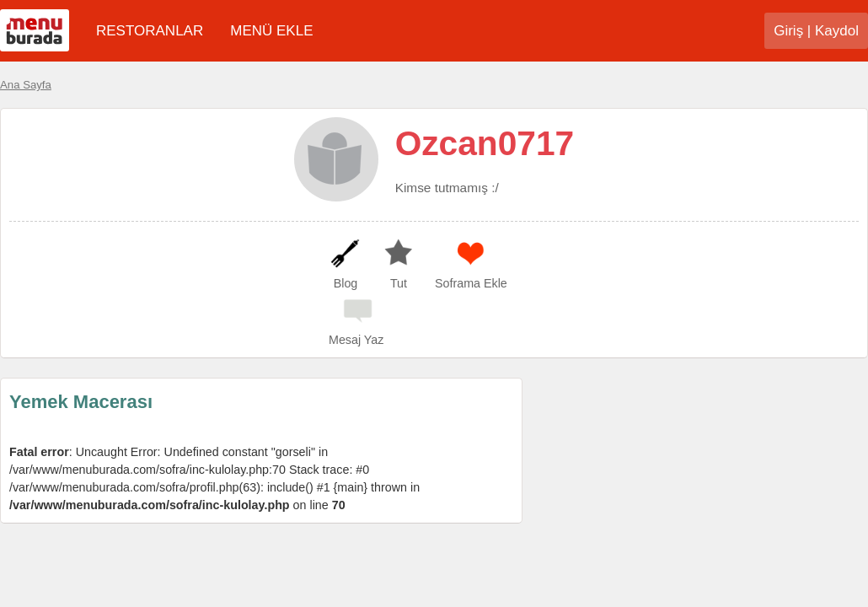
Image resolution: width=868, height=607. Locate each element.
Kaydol (837, 31)
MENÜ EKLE (271, 31)
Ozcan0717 (485, 143)
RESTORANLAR (150, 31)
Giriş (788, 31)
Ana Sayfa (26, 85)
